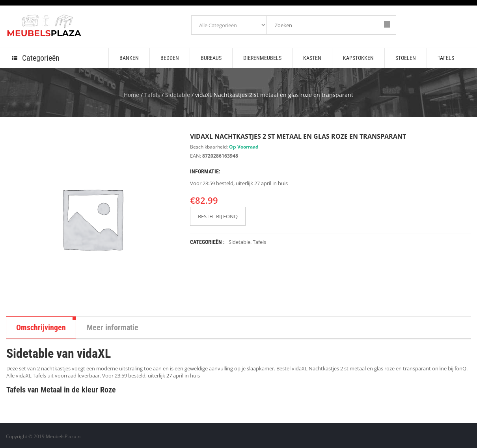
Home (131, 95)
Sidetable (178, 95)
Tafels (152, 95)
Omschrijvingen (41, 327)
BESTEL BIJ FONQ (218, 216)
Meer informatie (113, 327)
